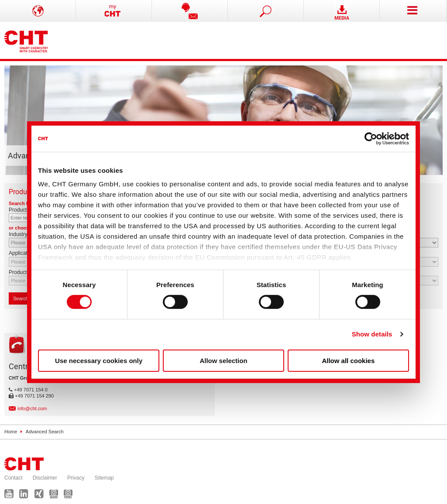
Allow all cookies (348, 361)
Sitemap (104, 478)
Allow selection (223, 361)
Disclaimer (45, 478)
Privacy (76, 478)
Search (23, 298)
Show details (372, 334)
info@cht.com (32, 408)
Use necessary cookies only (99, 361)
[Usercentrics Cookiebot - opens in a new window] (371, 138)
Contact (13, 478)
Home (11, 432)
